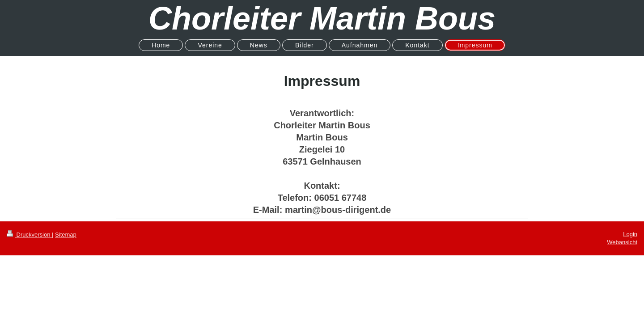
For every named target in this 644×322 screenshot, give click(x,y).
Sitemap (66, 235)
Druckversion (29, 235)
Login (630, 234)
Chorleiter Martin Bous (322, 18)
